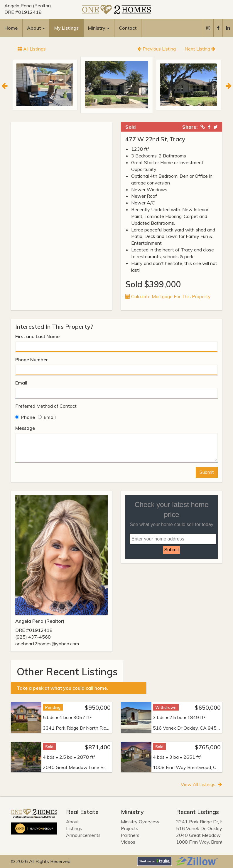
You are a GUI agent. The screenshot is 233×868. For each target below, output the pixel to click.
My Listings (66, 28)
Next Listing (200, 49)
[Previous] (4, 85)
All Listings (32, 49)
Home (11, 28)
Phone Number (32, 360)
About (72, 822)
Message (25, 428)
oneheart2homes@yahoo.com (47, 644)
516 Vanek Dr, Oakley (199, 828)
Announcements (83, 835)
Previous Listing (157, 49)
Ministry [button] (99, 28)
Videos (128, 842)
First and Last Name (37, 336)
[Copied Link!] (203, 127)
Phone (25, 417)
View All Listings (201, 784)
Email (21, 383)
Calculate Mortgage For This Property (168, 296)
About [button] (36, 28)
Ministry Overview (140, 822)
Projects (130, 828)
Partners (130, 835)
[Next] (229, 85)
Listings (74, 828)
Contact (128, 28)
